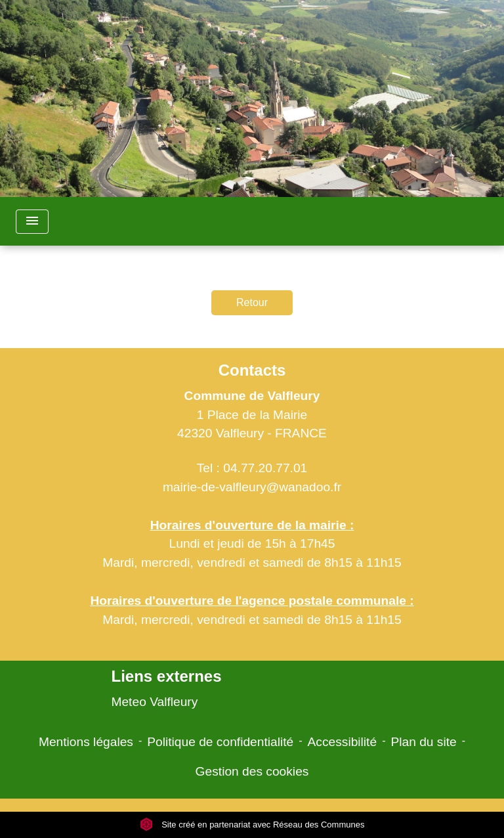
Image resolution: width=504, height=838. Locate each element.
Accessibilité (343, 742)
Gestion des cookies (252, 771)
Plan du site (423, 742)
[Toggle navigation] (32, 222)
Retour (252, 302)
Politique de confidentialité (220, 742)
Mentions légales (86, 742)
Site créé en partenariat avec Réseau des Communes (252, 825)
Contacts (252, 370)
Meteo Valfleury (154, 702)
